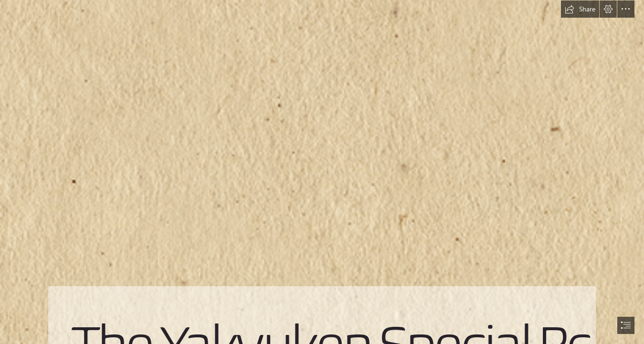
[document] (322, 172)
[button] (580, 9)
